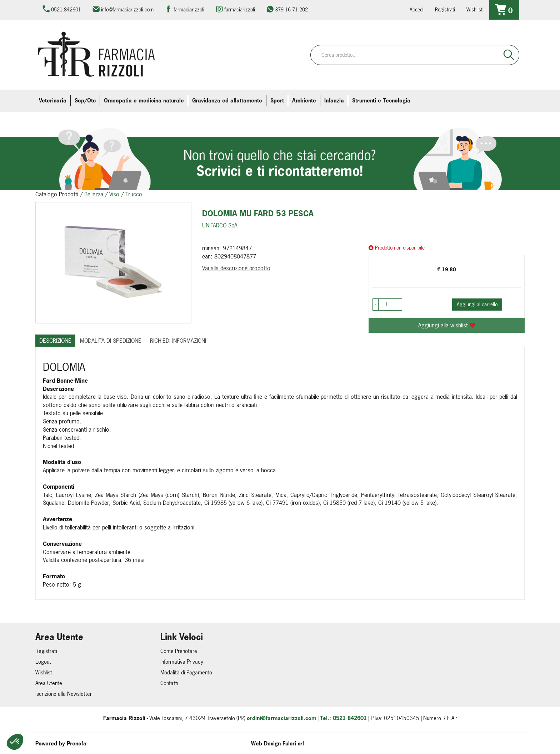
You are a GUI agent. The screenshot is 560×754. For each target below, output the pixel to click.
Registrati (445, 9)
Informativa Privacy (182, 662)
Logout (43, 662)
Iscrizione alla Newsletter (64, 694)
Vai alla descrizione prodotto (236, 268)
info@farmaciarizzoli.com (127, 9)
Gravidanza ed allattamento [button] (227, 100)
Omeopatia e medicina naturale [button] (144, 100)
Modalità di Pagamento (186, 672)
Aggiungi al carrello (477, 304)
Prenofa (77, 743)
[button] (15, 742)
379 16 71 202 (291, 9)
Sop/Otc (85, 100)
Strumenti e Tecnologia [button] (381, 100)
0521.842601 (66, 9)
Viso (114, 194)
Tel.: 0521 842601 (343, 718)
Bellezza (94, 194)
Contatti (169, 683)
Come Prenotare (179, 651)
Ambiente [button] (304, 100)
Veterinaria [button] (53, 100)
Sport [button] (277, 100)
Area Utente (49, 683)
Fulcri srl (293, 743)
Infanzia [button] (334, 100)
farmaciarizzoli (189, 9)
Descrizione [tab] (55, 341)
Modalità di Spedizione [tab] (111, 341)
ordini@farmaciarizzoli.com (281, 718)
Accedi (417, 9)
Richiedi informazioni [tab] (178, 341)
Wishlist (474, 9)
